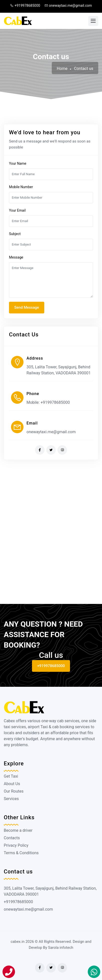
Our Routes (14, 791)
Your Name (18, 163)
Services (11, 799)
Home (62, 69)
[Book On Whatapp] (94, 972)
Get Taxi (11, 776)
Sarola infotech (61, 948)
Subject (15, 234)
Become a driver (18, 830)
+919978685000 (25, 5)
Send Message (27, 307)
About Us (12, 784)
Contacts (12, 838)
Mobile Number (21, 187)
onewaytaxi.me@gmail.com (68, 5)
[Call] (9, 972)
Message (16, 257)
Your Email (17, 210)
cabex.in (17, 942)
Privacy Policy (16, 845)
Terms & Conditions (21, 853)
